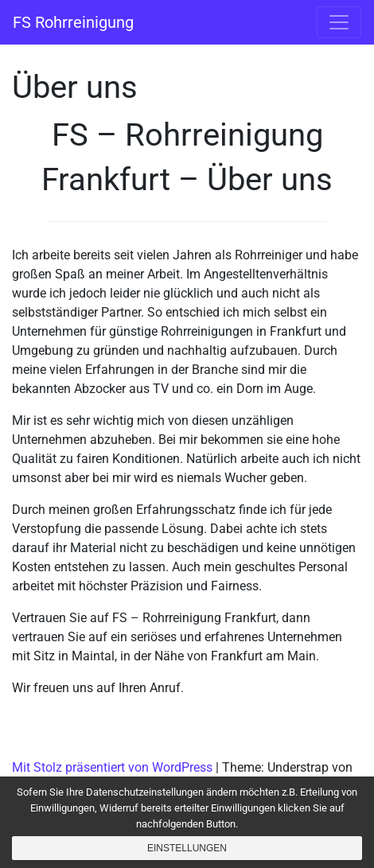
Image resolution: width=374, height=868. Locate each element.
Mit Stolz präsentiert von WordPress (112, 767)
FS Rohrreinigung (73, 22)
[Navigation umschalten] (339, 22)
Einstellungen (187, 848)
